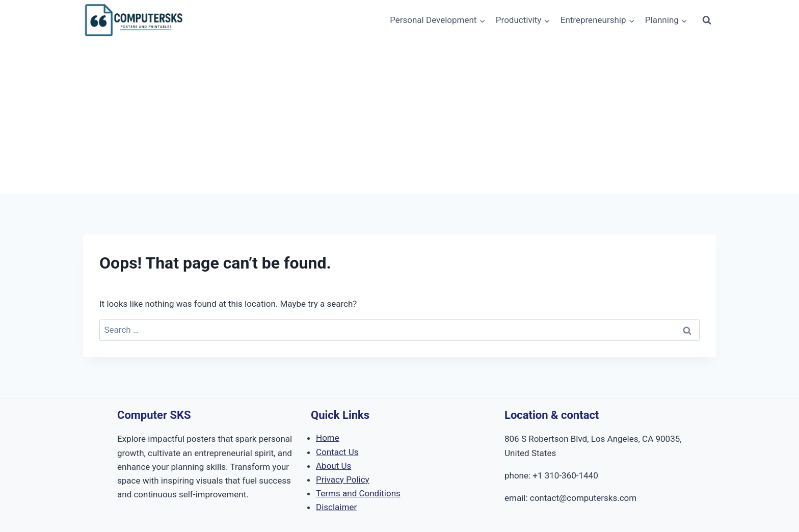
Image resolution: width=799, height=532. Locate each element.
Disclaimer (336, 507)
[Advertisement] (400, 117)
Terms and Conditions (358, 493)
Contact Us (337, 452)
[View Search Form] (707, 20)
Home (328, 438)
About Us (334, 466)
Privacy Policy (343, 480)
